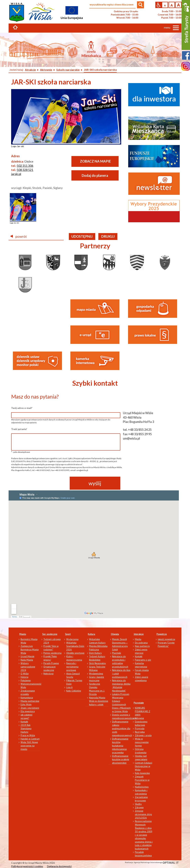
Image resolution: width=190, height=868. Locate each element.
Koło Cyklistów (74, 691)
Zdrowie (139, 807)
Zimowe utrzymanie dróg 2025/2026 (143, 814)
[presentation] (37, 483)
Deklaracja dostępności (59, 866)
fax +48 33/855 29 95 (137, 434)
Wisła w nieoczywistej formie (142, 742)
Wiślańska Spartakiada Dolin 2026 (75, 646)
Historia (24, 677)
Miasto (23, 634)
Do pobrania (141, 643)
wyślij (95, 483)
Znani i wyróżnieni (30, 708)
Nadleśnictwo (142, 787)
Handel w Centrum (30, 739)
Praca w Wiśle (28, 735)
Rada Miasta (27, 660)
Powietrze (162, 634)
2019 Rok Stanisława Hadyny (26, 728)
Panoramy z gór (143, 660)
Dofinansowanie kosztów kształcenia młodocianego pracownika (120, 746)
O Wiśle (25, 674)
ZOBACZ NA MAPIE (95, 161)
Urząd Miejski (27, 656)
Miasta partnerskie (30, 701)
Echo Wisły (26, 704)
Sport (68, 634)
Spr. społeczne (50, 634)
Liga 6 (69, 687)
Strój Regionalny (97, 663)
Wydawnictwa (96, 674)
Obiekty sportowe (75, 653)
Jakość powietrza (166, 639)
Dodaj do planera (95, 175)
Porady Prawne (51, 663)
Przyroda (140, 728)
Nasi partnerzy (142, 646)
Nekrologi (48, 674)
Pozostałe (139, 703)
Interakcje (139, 634)
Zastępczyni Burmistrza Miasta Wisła (30, 649)
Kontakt (24, 722)
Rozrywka (140, 732)
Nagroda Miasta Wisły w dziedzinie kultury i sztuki (99, 701)
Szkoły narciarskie (68, 70)
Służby (138, 804)
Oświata (115, 634)
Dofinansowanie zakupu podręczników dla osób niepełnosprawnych (122, 728)
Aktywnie (46, 70)
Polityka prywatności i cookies (27, 866)
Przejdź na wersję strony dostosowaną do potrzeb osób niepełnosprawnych (159, 5)
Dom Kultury (95, 653)
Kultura (91, 634)
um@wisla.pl (131, 438)
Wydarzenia (72, 639)
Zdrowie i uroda (143, 735)
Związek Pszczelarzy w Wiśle (142, 780)
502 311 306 (25, 166)
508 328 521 (25, 170)
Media (138, 639)
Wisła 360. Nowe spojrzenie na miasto (29, 746)
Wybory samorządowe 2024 (28, 667)
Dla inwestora (28, 711)
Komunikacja (27, 698)
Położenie (26, 680)
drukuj (108, 236)
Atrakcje (30, 70)
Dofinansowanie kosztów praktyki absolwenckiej (121, 759)
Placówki (117, 653)
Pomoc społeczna (52, 653)
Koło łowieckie (142, 773)
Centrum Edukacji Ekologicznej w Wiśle (144, 766)
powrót (19, 236)
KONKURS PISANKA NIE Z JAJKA (143, 711)
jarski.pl (16, 174)
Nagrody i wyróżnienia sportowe (72, 667)
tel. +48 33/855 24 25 (137, 430)
